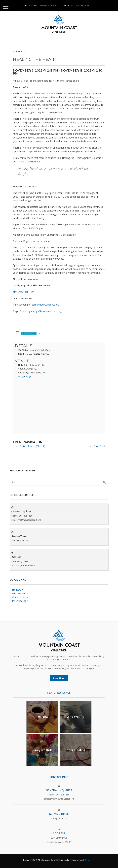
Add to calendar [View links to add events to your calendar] (29, 333)
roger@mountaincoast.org (47, 311)
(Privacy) (89, 860)
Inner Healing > (20, 601)
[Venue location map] (59, 407)
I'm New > (18, 590)
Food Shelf (99, 446)
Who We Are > (20, 593)
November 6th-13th (24, 292)
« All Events (19, 51)
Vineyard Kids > (20, 597)
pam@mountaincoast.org (45, 305)
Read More (59, 678)
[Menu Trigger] (6, 6)
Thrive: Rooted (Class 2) (32, 446)
